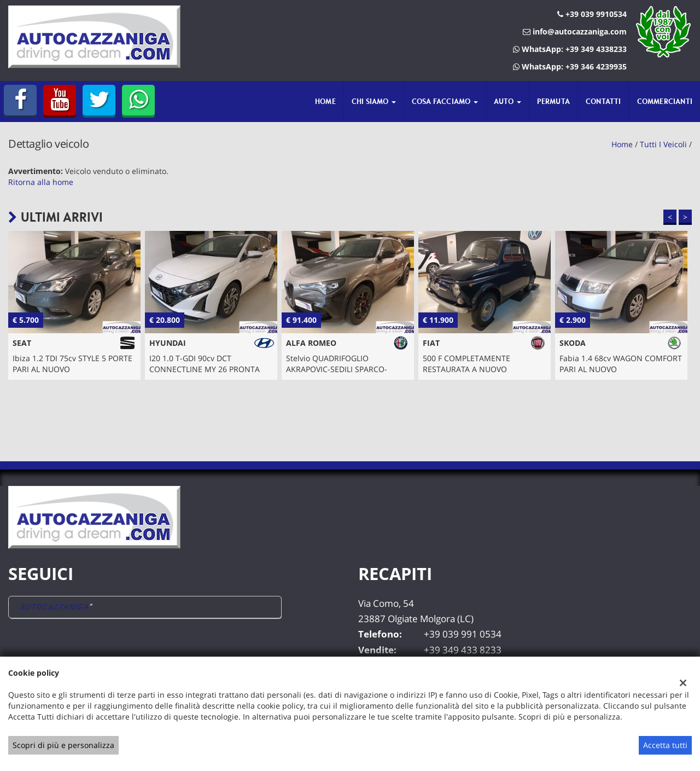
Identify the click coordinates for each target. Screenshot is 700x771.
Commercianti (665, 101)
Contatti (603, 101)
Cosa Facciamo (445, 101)
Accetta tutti (665, 745)
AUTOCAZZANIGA (54, 607)
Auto (507, 101)
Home (325, 101)
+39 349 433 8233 (463, 650)
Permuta (553, 101)
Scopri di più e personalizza (63, 745)
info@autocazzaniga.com (575, 31)
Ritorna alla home (41, 182)
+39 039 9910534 (592, 14)
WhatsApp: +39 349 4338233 (570, 49)
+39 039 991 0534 (463, 634)
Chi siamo (374, 101)
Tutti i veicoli (663, 144)
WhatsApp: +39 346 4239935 (570, 66)
